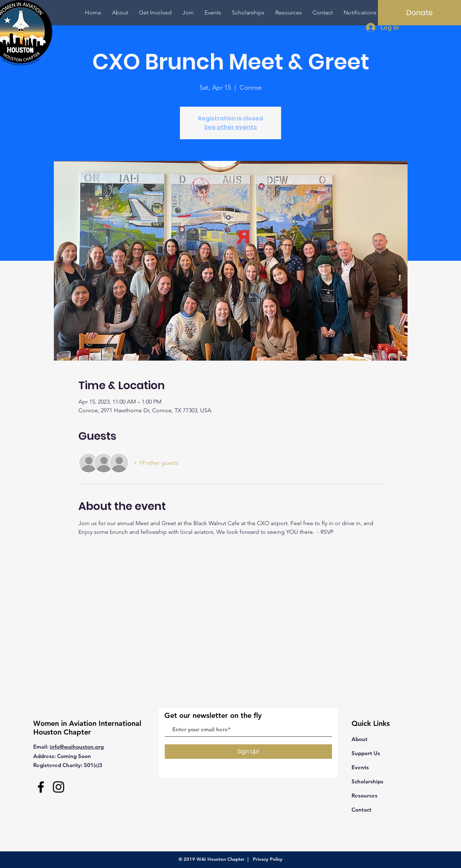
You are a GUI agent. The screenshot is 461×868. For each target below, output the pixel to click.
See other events (231, 127)
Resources (365, 795)
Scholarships (367, 781)
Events (360, 767)
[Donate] (419, 13)
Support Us (366, 753)
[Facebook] (41, 787)
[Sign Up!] (248, 752)
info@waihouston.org (77, 747)
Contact (361, 810)
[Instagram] (59, 787)
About (359, 739)
